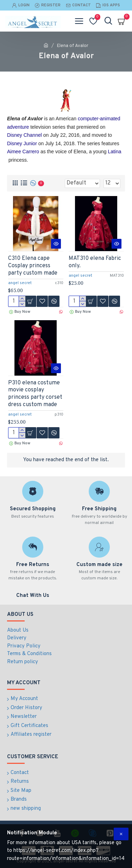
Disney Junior (22, 143)
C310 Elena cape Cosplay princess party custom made (33, 266)
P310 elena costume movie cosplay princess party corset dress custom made (35, 394)
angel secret (20, 283)
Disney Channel (24, 135)
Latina (114, 152)
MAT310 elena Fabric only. (95, 262)
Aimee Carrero (23, 152)
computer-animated (99, 119)
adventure (18, 127)
